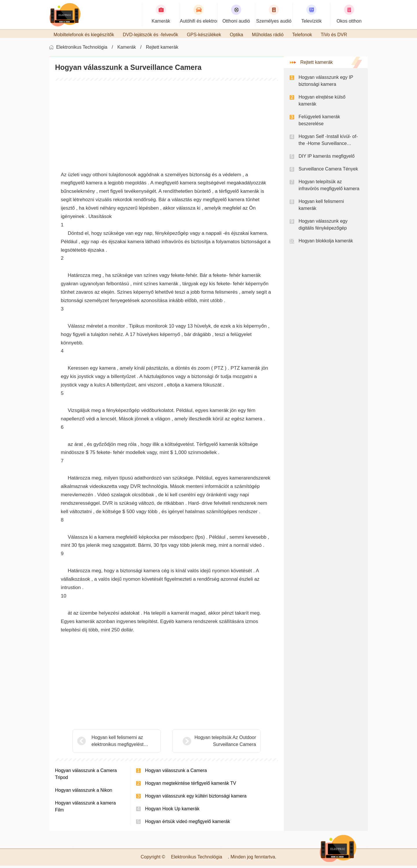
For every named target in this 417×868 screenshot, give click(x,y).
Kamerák (127, 49)
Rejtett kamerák (162, 49)
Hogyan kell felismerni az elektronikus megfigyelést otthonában (118, 744)
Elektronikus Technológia (82, 49)
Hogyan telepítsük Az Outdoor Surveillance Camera (211, 743)
